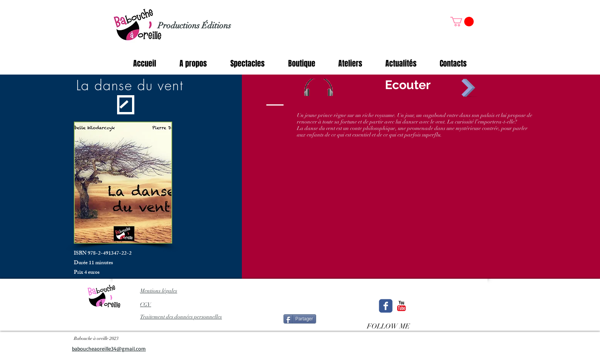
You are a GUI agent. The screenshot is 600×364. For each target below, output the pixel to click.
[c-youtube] (401, 306)
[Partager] (300, 319)
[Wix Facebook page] (386, 306)
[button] (462, 22)
